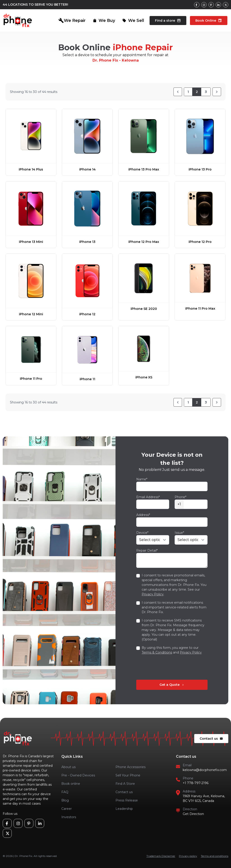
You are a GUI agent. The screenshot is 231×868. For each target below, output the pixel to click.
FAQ (65, 792)
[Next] (217, 92)
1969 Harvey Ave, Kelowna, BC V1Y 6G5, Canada (204, 798)
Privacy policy (188, 856)
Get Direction (193, 814)
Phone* (180, 497)
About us (68, 767)
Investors (69, 817)
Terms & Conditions (157, 652)
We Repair (72, 21)
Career (67, 809)
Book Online (209, 21)
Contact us (211, 739)
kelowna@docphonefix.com (205, 770)
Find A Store (125, 784)
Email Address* (148, 497)
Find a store (168, 21)
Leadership (124, 809)
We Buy (104, 21)
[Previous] (178, 92)
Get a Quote (172, 685)
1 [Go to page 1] (188, 92)
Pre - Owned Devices (78, 775)
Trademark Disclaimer (161, 856)
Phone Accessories (131, 767)
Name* (142, 479)
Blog (65, 800)
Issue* (179, 533)
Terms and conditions (215, 856)
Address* (143, 515)
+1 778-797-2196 (196, 783)
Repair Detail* (147, 550)
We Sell (133, 21)
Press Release (127, 800)
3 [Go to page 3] (206, 92)
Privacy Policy (153, 594)
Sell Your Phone (128, 775)
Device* (142, 533)
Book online (71, 784)
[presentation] (171, 667)
